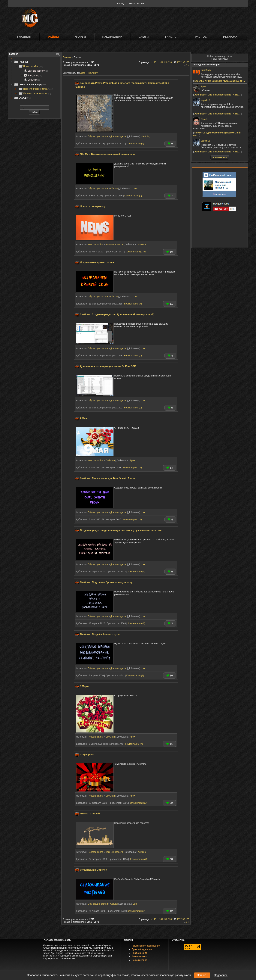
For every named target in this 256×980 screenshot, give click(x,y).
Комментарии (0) (133, 196)
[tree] (34, 80)
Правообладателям (142, 949)
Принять (202, 975)
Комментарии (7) (133, 304)
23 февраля (87, 755)
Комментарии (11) (132, 468)
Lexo (135, 189)
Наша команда (139, 960)
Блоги (144, 37)
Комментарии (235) (136, 252)
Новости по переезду (93, 206)
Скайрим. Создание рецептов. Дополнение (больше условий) (117, 314)
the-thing (146, 136)
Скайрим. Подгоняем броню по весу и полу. (106, 582)
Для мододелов (118, 136)
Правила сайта (139, 953)
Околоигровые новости (35, 93)
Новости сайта (31, 66)
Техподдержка (139, 957)
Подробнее (221, 975)
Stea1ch (205, 119)
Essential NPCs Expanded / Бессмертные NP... (220, 81)
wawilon (142, 245)
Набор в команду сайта (220, 56)
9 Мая (83, 418)
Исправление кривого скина (97, 262)
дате (83, 73)
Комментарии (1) (135, 676)
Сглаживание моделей (93, 870)
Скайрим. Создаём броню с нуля (100, 634)
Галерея (172, 37)
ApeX (132, 460)
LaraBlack (206, 70)
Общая (114, 189)
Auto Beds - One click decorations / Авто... (217, 95)
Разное (201, 37)
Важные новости (36, 71)
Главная (24, 37)
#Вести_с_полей (90, 814)
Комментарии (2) (136, 911)
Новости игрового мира (36, 89)
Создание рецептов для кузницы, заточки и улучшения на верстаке (121, 530)
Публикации (112, 37)
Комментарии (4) (135, 144)
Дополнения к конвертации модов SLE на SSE (108, 366)
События (32, 80)
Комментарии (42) (139, 859)
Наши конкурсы (219, 59)
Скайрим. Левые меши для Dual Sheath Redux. (108, 478)
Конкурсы (32, 75)
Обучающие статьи (98, 136)
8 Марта (85, 686)
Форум (81, 37)
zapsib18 (206, 100)
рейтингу (93, 73)
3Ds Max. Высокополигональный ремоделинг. (108, 154)
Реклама (230, 37)
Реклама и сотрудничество (146, 946)
